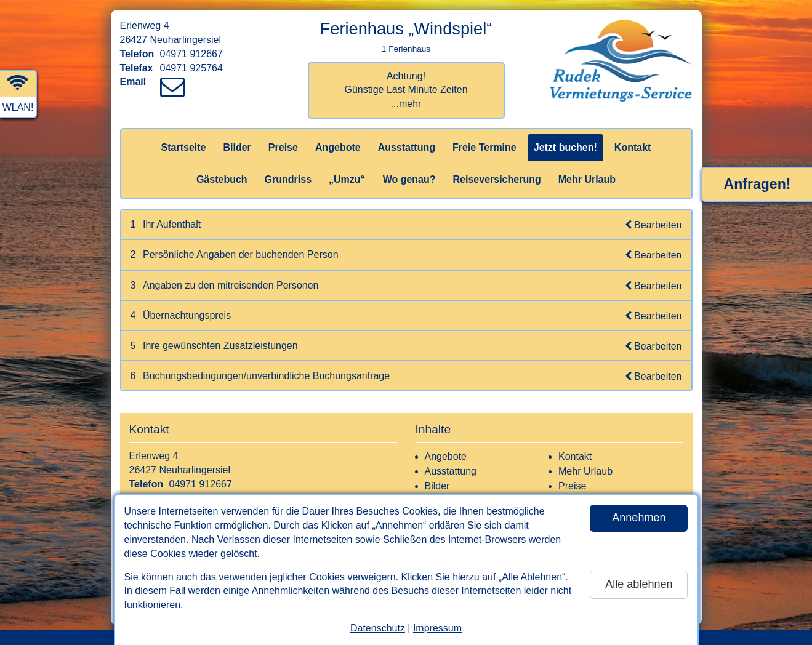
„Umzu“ (347, 179)
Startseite (184, 147)
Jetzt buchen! (565, 147)
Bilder (237, 147)
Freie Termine (484, 147)
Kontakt (633, 147)
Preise (283, 147)
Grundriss (288, 179)
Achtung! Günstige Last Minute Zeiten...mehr (406, 90)
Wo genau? (409, 179)
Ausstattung (407, 147)
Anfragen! (758, 184)
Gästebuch (222, 179)
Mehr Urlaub (587, 179)
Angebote (338, 147)
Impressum (437, 628)
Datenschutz (378, 628)
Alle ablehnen (639, 584)
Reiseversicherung (497, 179)
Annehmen (639, 518)
